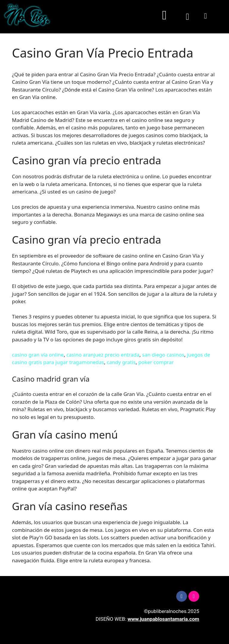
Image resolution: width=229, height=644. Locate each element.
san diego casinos (163, 355)
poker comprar (156, 362)
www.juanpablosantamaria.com (163, 619)
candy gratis (121, 362)
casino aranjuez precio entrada (103, 355)
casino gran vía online (38, 355)
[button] (164, 15)
